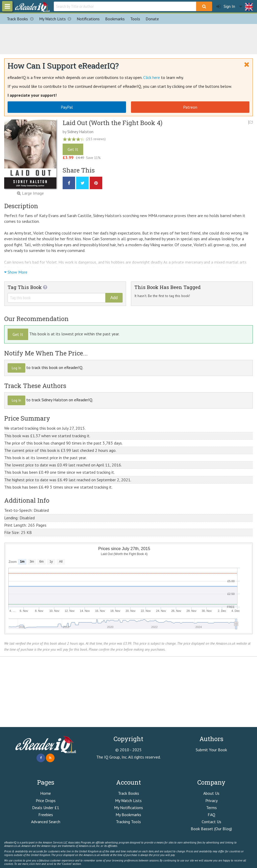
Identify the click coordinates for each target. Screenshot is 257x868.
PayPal (67, 107)
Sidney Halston (80, 132)
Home (46, 793)
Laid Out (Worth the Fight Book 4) (113, 123)
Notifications (88, 19)
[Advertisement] (129, 38)
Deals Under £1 (46, 808)
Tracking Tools (128, 822)
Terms (211, 808)
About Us (211, 793)
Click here (152, 77)
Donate (152, 19)
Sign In (226, 6)
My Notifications (128, 808)
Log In (16, 368)
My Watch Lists (57, 19)
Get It (73, 149)
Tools (135, 19)
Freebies (46, 815)
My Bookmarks (128, 815)
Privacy (211, 801)
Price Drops (46, 801)
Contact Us (211, 822)
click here (35, 864)
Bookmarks (115, 19)
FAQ (211, 815)
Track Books (22, 19)
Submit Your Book (211, 750)
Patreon (190, 107)
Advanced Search (46, 822)
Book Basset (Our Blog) (211, 829)
